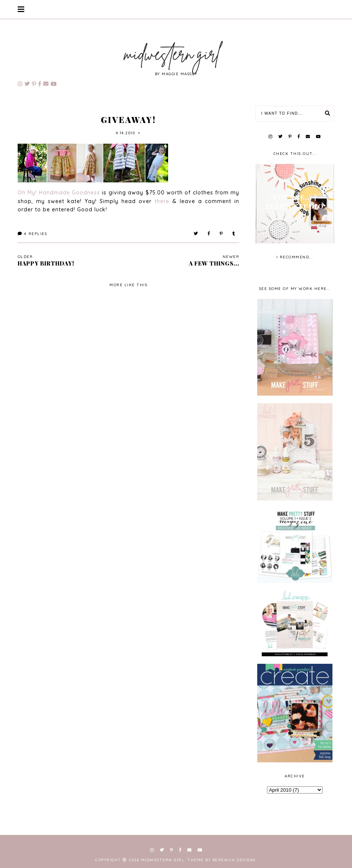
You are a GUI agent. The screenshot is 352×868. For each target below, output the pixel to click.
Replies (33, 234)
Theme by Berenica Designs (222, 860)
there (163, 201)
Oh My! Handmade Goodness (59, 193)
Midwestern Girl (163, 860)
